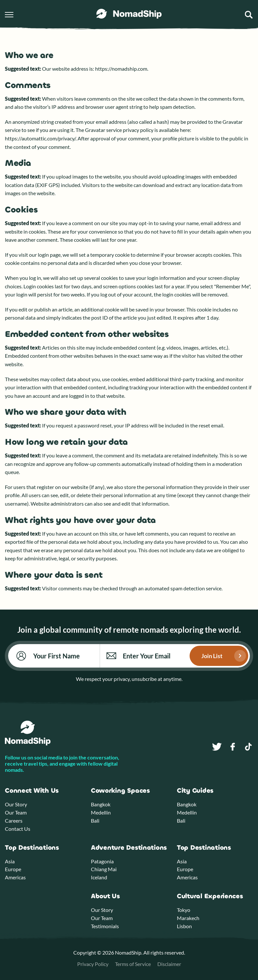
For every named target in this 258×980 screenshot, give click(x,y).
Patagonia (102, 861)
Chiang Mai (104, 869)
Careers (14, 821)
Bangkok (101, 804)
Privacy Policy (93, 964)
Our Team (16, 812)
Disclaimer (169, 964)
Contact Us (18, 829)
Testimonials (105, 926)
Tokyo (184, 910)
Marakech (188, 918)
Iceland (99, 877)
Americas (15, 877)
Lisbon (184, 926)
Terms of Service (133, 964)
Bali (95, 821)
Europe (13, 869)
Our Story (16, 804)
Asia (10, 861)
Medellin (101, 812)
